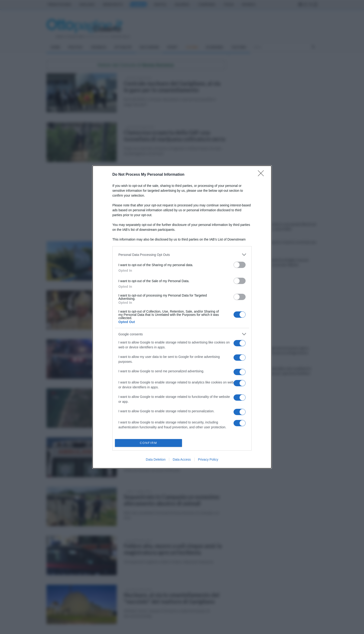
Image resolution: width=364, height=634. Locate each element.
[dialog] (182, 317)
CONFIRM (148, 443)
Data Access (182, 459)
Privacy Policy (208, 459)
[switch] (240, 265)
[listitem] (182, 255)
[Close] (262, 175)
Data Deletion (156, 459)
